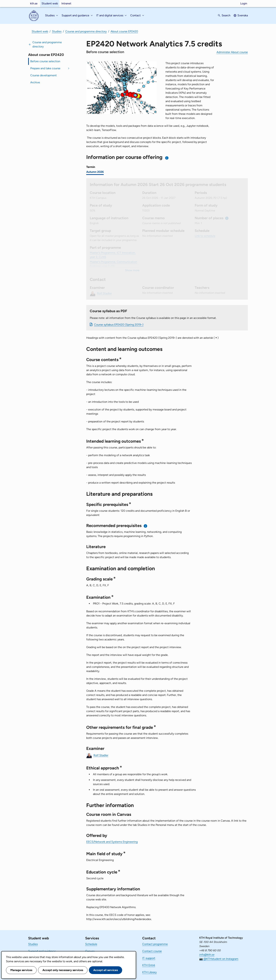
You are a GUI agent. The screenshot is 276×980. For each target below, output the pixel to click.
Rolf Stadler (101, 755)
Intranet (66, 3)
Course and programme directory (86, 31)
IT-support (149, 958)
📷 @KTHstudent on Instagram (219, 959)
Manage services (21, 970)
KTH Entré (149, 965)
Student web (50, 3)
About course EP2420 (124, 31)
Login (244, 3)
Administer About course (232, 52)
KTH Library (149, 972)
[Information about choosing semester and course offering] (167, 158)
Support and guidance (42, 951)
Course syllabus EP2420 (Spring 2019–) (119, 325)
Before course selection (45, 61)
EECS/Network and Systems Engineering (112, 842)
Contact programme (155, 944)
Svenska (243, 15)
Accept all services (106, 970)
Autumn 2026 (95, 172)
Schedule (91, 944)
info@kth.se (207, 955)
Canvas (90, 951)
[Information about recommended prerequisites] (145, 526)
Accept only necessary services (63, 970)
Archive (35, 82)
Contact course (152, 951)
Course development (43, 75)
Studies (57, 31)
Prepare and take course (45, 68)
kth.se (34, 3)
